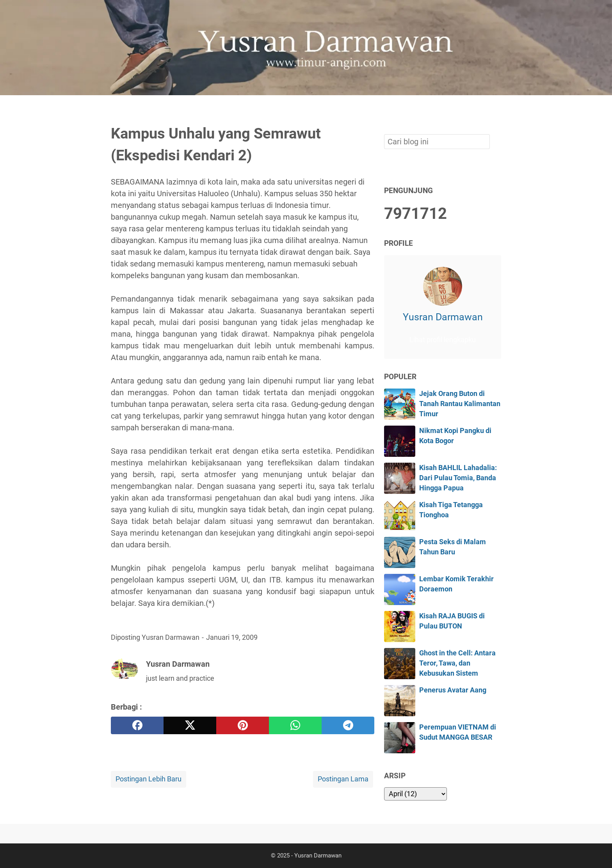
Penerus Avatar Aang (453, 690)
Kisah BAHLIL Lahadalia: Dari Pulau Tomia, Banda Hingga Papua (458, 478)
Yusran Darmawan (443, 317)
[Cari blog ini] (496, 108)
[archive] (415, 794)
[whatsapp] (295, 725)
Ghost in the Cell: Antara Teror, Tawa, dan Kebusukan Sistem (457, 663)
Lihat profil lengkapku (443, 340)
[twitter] (190, 725)
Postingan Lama (343, 779)
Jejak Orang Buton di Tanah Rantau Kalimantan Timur (460, 404)
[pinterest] (243, 725)
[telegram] (348, 725)
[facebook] (137, 725)
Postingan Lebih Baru (149, 779)
